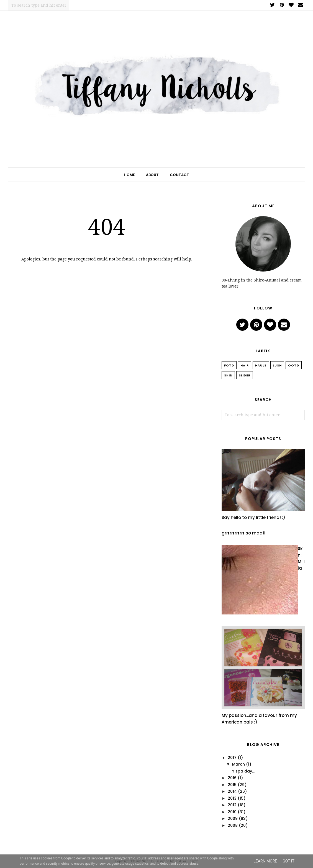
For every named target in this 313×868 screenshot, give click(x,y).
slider (245, 375)
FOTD (229, 365)
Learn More (265, 861)
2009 (233, 818)
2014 (232, 791)
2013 (232, 798)
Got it (288, 861)
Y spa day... (243, 771)
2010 (232, 812)
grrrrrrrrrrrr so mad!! (243, 533)
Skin (228, 375)
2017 (232, 758)
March (238, 764)
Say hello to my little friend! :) (253, 517)
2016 (232, 778)
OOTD (294, 365)
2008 (233, 825)
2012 (232, 805)
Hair (245, 365)
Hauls (261, 365)
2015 (232, 785)
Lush (277, 365)
